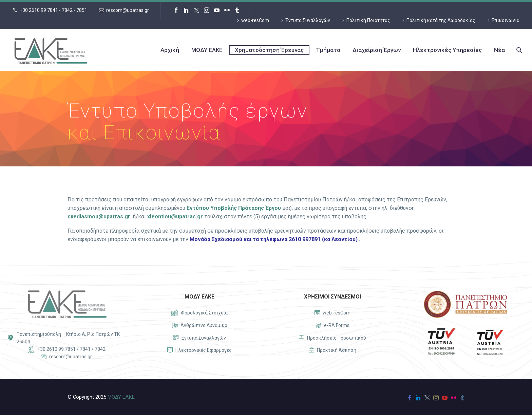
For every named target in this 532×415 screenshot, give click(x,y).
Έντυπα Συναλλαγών (308, 20)
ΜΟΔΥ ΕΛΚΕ (207, 50)
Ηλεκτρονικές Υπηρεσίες (447, 50)
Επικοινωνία (506, 20)
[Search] (519, 50)
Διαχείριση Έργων (377, 50)
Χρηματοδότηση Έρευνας (269, 50)
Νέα (499, 50)
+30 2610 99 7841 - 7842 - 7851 (53, 10)
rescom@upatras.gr (128, 10)
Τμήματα (328, 50)
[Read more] (199, 313)
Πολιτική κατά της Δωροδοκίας (441, 20)
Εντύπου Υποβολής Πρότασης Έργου (234, 208)
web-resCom (255, 20)
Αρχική (170, 50)
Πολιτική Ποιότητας (368, 20)
